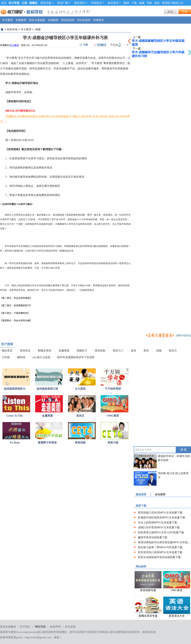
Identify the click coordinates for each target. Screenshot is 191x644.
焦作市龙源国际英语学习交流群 (76, 357)
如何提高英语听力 (15, 389)
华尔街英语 (84, 20)
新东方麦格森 (37, 20)
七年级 (6, 357)
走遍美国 (64, 351)
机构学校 (12, 29)
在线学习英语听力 (88, 632)
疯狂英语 (7, 351)
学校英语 (97, 3)
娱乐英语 (114, 3)
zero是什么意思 (41, 357)
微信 (157, 3)
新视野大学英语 (47, 443)
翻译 (126, 3)
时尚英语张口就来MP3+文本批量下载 (160, 552)
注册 (185, 12)
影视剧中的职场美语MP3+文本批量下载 (161, 517)
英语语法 (25, 351)
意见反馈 (70, 627)
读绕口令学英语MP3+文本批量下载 (159, 527)
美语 (146, 351)
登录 (170, 12)
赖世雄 (21, 357)
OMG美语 (113, 416)
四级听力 (82, 351)
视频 (142, 3)
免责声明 (55, 627)
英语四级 (80, 443)
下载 (134, 3)
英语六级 (113, 443)
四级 (159, 351)
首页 (4, 3)
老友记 (80, 416)
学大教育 (8, 20)
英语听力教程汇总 (173, 3)
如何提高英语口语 (47, 389)
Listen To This (15, 416)
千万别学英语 (113, 389)
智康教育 (21, 20)
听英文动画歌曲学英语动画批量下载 (159, 557)
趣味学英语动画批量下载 (153, 537)
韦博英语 (98, 20)
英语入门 (118, 351)
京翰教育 (53, 20)
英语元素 (47, 3)
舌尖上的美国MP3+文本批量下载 (157, 522)
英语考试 (81, 3)
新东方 (173, 351)
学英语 (57, 632)
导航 (149, 3)
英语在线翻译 (8, 627)
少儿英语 (80, 389)
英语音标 (100, 351)
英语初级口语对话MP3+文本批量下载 (160, 513)
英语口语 (107, 632)
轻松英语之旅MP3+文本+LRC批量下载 (161, 532)
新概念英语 (45, 351)
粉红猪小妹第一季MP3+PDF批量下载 (160, 547)
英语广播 (64, 3)
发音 (134, 351)
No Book (15, 443)
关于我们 (25, 627)
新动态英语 (68, 20)
